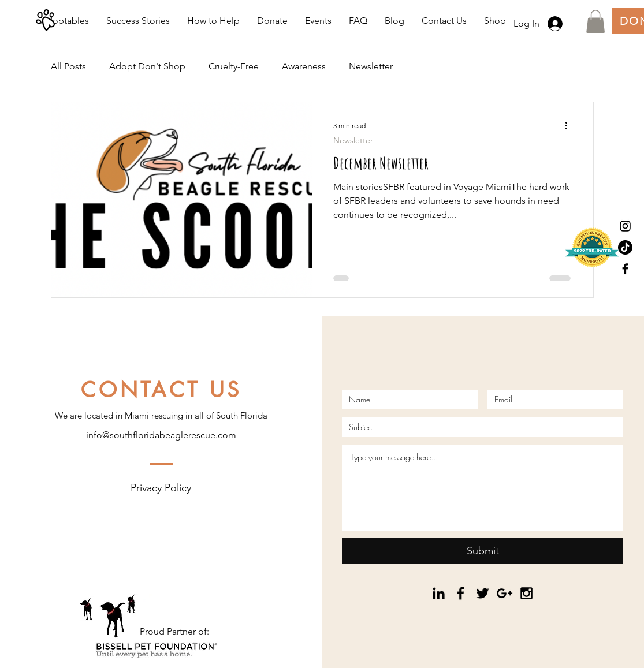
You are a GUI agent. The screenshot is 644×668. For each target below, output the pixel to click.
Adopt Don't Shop (147, 66)
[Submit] (483, 551)
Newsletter (371, 66)
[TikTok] (625, 247)
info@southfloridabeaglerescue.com (161, 435)
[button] (595, 22)
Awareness (304, 66)
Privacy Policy (161, 488)
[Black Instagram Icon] (625, 226)
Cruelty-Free (234, 66)
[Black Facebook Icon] (625, 269)
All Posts (68, 66)
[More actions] (571, 126)
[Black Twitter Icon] (483, 593)
